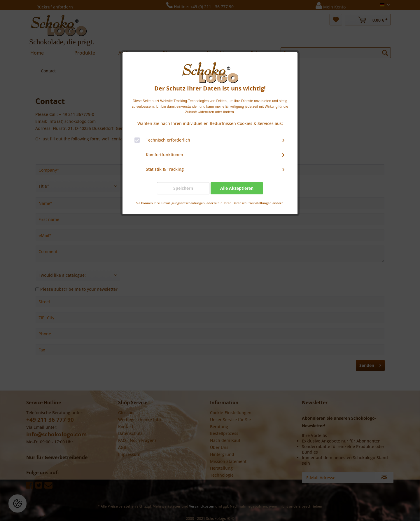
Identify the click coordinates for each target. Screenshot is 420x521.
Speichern (183, 188)
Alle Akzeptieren (237, 188)
